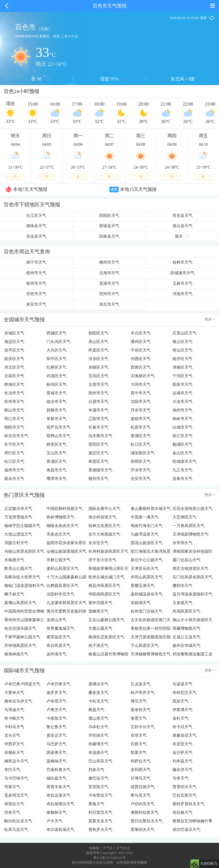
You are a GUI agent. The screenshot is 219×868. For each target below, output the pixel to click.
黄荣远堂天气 (58, 637)
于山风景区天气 (145, 646)
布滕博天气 (98, 744)
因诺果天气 (56, 753)
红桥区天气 (56, 367)
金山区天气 (182, 453)
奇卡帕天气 (14, 718)
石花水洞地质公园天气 (192, 509)
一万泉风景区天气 (188, 526)
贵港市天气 (109, 283)
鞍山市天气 (14, 410)
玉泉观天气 (182, 603)
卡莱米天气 (14, 693)
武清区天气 (56, 376)
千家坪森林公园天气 (22, 637)
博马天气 (139, 701)
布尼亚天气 (182, 744)
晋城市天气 (56, 393)
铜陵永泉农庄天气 (62, 526)
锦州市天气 (182, 410)
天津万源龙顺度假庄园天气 (151, 638)
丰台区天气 (141, 333)
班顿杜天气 (14, 753)
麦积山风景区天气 (62, 569)
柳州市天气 (109, 262)
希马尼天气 (141, 795)
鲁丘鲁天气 (56, 727)
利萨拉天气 (141, 761)
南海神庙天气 (16, 654)
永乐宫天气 (98, 543)
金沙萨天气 (182, 753)
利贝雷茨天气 (100, 813)
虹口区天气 (141, 444)
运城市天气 (182, 393)
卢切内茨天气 (143, 804)
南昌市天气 (56, 470)
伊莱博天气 (182, 710)
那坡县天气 (109, 226)
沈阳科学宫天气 (60, 594)
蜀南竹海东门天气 (147, 526)
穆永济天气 (182, 770)
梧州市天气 (36, 273)
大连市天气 (182, 402)
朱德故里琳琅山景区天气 (108, 570)
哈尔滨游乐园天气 (20, 628)
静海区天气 (14, 384)
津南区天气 (182, 367)
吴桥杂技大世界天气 (22, 577)
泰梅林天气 (56, 813)
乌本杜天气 (98, 727)
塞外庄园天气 (100, 603)
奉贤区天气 (98, 462)
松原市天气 (141, 427)
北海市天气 (109, 273)
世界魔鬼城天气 (60, 628)
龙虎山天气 (56, 620)
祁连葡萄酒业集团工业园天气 (192, 655)
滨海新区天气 (143, 376)
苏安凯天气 (98, 787)
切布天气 (12, 813)
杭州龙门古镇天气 (147, 611)
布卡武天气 (182, 727)
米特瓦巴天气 (184, 693)
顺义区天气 (182, 342)
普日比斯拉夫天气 (147, 821)
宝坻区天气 (98, 376)
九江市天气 (182, 470)
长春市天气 (98, 427)
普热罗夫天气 (100, 830)
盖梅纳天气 (56, 761)
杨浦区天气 (182, 444)
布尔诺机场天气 (60, 830)
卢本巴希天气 (58, 684)
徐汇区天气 (182, 436)
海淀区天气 (14, 342)
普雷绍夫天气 (184, 787)
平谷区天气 (141, 350)
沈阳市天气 (141, 402)
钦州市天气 (36, 283)
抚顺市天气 (56, 410)
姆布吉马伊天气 (18, 701)
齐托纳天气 (98, 735)
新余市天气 (14, 479)
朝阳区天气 (98, 333)
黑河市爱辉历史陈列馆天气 (66, 612)
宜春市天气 (182, 479)
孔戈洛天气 (141, 684)
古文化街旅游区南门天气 (151, 621)
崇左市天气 (109, 304)
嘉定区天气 (98, 453)
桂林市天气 (182, 262)
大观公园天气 (100, 628)
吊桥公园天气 (58, 560)
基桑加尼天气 (184, 735)
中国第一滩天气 (145, 517)
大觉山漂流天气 (18, 534)
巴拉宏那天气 (184, 795)
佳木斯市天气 (100, 436)
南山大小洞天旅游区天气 (192, 621)
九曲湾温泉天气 (145, 534)
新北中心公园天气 (147, 560)
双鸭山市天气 (58, 436)
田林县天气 (109, 236)
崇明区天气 (141, 462)
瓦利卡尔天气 (143, 727)
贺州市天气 (109, 294)
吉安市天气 (141, 479)
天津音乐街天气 (145, 569)
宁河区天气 (182, 376)
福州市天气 (14, 470)
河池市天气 (182, 294)
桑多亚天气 (98, 693)
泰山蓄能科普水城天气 (151, 509)
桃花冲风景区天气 (104, 586)
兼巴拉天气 (98, 778)
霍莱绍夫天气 (143, 830)
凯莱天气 (139, 753)
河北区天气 (14, 367)
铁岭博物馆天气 (60, 517)
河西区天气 (141, 359)
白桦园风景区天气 (62, 586)
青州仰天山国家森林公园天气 (24, 621)
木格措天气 (14, 560)
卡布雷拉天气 (100, 795)
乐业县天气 (36, 236)
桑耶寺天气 (182, 586)
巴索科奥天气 (58, 770)
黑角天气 (96, 804)
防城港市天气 (182, 273)
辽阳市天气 (98, 419)
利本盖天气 (182, 761)
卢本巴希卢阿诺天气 (22, 684)
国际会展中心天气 (104, 509)
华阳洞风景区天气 (104, 594)
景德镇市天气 (100, 470)
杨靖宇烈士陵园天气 (22, 526)
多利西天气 (141, 770)
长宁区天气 (14, 444)
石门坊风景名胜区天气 (192, 577)
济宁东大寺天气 (102, 560)
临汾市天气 (56, 402)
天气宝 (108, 848)
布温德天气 (98, 753)
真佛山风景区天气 (20, 603)
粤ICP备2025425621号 (110, 858)
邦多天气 (96, 770)
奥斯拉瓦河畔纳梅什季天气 (192, 822)
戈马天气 (12, 735)
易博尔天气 (98, 684)
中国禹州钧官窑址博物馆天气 (24, 612)
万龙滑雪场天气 (18, 517)
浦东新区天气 (143, 453)
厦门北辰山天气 (186, 560)
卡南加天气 (56, 718)
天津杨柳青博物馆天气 (151, 654)
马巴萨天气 (56, 744)
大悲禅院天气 (184, 517)
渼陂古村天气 (16, 543)
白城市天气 (182, 427)
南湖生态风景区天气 (106, 637)
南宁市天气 (36, 262)
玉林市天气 (182, 283)
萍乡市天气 (141, 470)
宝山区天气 (56, 453)
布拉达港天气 (58, 795)
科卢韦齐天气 (143, 693)
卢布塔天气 (56, 701)
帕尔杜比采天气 (18, 821)
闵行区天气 (14, 453)
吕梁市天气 (98, 402)
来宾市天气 (36, 304)
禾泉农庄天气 (58, 534)
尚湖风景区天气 (186, 611)
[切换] (44, 29)
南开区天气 (182, 359)
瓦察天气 (139, 744)
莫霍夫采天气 (100, 821)
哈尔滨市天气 (16, 436)
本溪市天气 (98, 410)
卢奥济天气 (56, 710)
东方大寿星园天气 (104, 534)
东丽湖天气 (141, 603)
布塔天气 (139, 735)
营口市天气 (14, 419)
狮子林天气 (14, 594)
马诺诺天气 (182, 684)
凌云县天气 (182, 226)
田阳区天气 (109, 216)
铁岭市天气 (182, 419)
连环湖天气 (56, 654)
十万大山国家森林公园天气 (66, 578)
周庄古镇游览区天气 (190, 569)
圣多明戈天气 (16, 795)
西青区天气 (141, 367)
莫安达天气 (56, 735)
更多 (210, 319)
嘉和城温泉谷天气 (147, 594)
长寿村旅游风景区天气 (108, 551)
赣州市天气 (98, 479)
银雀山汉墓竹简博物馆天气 (108, 655)
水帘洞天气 (182, 543)
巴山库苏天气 (100, 761)
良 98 (36, 79)
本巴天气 (12, 770)
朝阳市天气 (14, 427)
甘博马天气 (141, 778)
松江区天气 (14, 462)
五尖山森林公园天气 (106, 620)
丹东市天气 (141, 410)
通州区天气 (141, 342)
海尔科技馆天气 (102, 517)
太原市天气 (98, 384)
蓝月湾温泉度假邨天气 (192, 594)
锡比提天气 (56, 778)
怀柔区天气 (98, 350)
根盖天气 (96, 710)
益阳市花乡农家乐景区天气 (66, 544)
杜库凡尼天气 (16, 830)
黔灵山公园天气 (18, 569)
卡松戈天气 (98, 701)
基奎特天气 (141, 710)
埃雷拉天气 (14, 804)
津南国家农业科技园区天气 (192, 553)
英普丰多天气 (58, 787)
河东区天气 (98, 359)
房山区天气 (98, 342)
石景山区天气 (184, 333)
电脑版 (94, 848)
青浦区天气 (56, 462)
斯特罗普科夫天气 (188, 804)
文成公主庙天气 (186, 637)
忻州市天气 (14, 402)
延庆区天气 (14, 359)
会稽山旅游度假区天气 (66, 551)
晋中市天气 (141, 393)
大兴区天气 (56, 350)
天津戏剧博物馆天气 (190, 534)
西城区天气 (56, 333)
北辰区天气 (14, 376)
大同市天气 (141, 384)
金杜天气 (181, 718)
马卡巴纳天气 (16, 778)
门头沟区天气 (58, 342)
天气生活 (123, 848)
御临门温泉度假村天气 (24, 586)
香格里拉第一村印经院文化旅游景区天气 (151, 630)
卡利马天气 (14, 727)
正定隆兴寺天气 (18, 509)
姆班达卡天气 (16, 761)
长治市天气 (14, 393)
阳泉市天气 (182, 384)
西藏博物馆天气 (186, 628)
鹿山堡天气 (98, 718)
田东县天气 (182, 216)
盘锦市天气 (141, 419)
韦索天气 (12, 787)
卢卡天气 (54, 821)
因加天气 (181, 701)
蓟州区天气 (56, 384)
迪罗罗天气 (56, 693)
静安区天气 (56, 444)
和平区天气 (56, 359)
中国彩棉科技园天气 (64, 509)
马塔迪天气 (14, 710)
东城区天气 (14, 333)
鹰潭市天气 (56, 479)
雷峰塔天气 (98, 611)
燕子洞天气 (98, 646)
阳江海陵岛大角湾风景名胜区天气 (151, 553)
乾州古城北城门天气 (106, 577)
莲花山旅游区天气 (147, 543)
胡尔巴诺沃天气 (186, 830)
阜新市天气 (56, 419)
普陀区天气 (98, 444)
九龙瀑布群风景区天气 (66, 603)
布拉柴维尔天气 (60, 804)
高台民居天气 (58, 646)
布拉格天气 (182, 813)
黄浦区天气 (141, 436)
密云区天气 (182, 350)
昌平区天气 (14, 350)
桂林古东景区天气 (104, 526)
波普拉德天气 (143, 787)
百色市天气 (36, 294)
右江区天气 (36, 216)
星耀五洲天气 (143, 586)
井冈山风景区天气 (147, 577)
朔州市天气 (98, 393)
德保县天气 (36, 226)
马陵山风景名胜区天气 (24, 551)
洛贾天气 (139, 718)
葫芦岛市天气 (58, 427)
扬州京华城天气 (186, 646)
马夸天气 (181, 778)
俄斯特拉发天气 (145, 813)
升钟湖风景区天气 (20, 646)
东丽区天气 (98, 367)
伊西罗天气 (14, 744)
